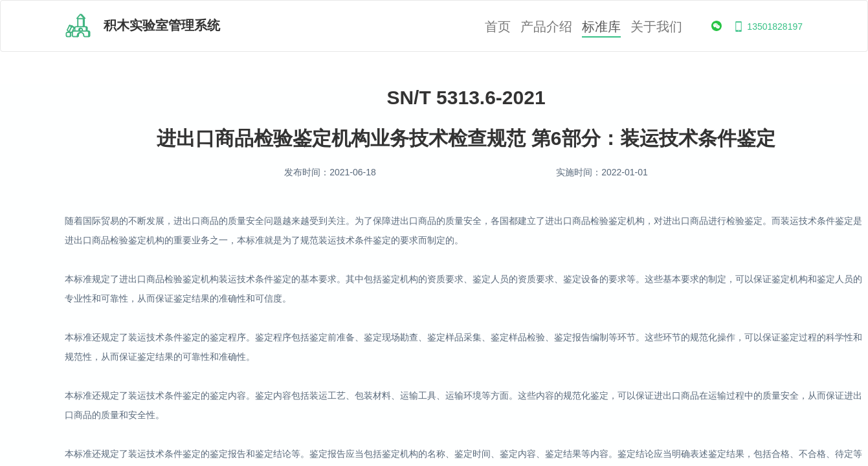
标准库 (601, 27)
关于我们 (656, 27)
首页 (498, 27)
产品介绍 (546, 27)
